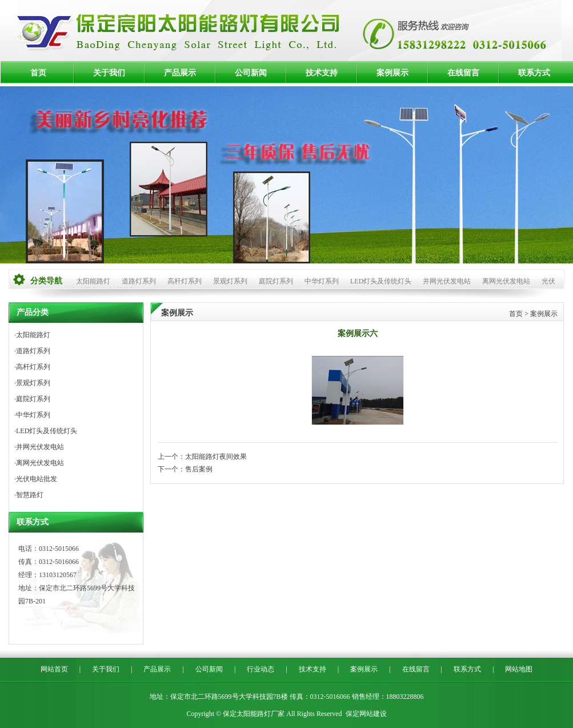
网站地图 (519, 669)
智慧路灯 (30, 495)
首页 (38, 73)
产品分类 (33, 312)
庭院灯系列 (276, 281)
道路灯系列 (139, 281)
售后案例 (199, 469)
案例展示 (392, 73)
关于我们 (109, 73)
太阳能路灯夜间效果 (216, 457)
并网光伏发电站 (447, 281)
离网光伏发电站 (506, 281)
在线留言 (463, 73)
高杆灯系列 (185, 281)
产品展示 (180, 73)
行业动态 (261, 669)
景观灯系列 (230, 281)
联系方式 (534, 73)
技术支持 (322, 73)
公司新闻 (251, 73)
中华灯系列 (322, 281)
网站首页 (54, 669)
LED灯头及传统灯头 (381, 281)
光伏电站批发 (37, 479)
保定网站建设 (366, 714)
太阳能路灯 (93, 281)
